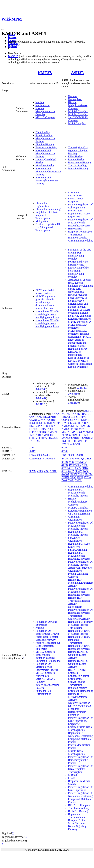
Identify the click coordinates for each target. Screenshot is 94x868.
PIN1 (41, 426)
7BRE (53, 471)
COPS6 (65, 420)
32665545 (41, 389)
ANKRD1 (76, 414)
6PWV (78, 471)
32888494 (41, 398)
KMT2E (66, 429)
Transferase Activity (46, 147)
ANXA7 (33, 417)
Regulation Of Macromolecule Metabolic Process (78, 493)
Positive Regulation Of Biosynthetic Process (80, 611)
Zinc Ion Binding (45, 144)
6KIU (71, 468)
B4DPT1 (66, 459)
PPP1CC (66, 435)
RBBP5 (42, 429)
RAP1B (33, 429)
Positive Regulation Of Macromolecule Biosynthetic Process (80, 223)
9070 (64, 448)
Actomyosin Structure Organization (80, 569)
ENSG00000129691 (72, 455)
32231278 (41, 404)
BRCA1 (66, 417)
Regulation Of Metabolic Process (78, 533)
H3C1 (32, 423)
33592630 (73, 403)
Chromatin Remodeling (48, 209)
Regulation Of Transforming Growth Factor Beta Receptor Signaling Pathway (47, 635)
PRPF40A (50, 426)
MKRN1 (66, 432)
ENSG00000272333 (40, 455)
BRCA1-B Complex (79, 805)
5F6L (85, 465)
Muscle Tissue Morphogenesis (76, 752)
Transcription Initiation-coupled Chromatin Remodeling (81, 238)
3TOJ (78, 462)
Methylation (42, 221)
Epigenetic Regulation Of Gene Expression (80, 512)
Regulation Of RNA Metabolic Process (79, 632)
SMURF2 (87, 438)
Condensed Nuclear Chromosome (79, 677)
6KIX (64, 471)
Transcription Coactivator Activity (79, 617)
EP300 (74, 423)
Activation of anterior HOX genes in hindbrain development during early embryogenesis (80, 286)
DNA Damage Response (76, 200)
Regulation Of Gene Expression (79, 215)
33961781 (13, 45)
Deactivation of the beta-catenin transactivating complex (78, 272)
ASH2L (77, 73)
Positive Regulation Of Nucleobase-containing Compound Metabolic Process (80, 797)
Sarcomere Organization (75, 539)
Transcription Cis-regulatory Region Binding (78, 150)
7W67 (80, 477)
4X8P (72, 465)
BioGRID (13, 56)
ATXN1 (33, 420)
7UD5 (73, 477)
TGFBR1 (66, 441)
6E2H (65, 468)
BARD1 (86, 414)
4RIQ (84, 462)
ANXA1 (56, 414)
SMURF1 (76, 438)
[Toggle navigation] (3, 30)
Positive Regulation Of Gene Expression (80, 788)
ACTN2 (66, 414)
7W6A (87, 477)
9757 (31, 448)
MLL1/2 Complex (45, 117)
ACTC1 (88, 411)
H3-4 (81, 423)
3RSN (65, 462)
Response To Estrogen (80, 232)
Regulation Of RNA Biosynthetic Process (79, 647)
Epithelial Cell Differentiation (43, 692)
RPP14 (32, 432)
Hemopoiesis (75, 229)
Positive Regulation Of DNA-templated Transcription (48, 227)
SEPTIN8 (42, 432)
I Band (72, 778)
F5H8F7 (76, 459)
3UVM (33, 471)
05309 (65, 451)
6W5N (73, 474)
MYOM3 (88, 432)
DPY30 (65, 423)
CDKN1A (43, 420)
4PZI (47, 471)
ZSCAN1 (75, 444)
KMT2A (66, 426)
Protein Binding (44, 135)
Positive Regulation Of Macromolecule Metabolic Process (80, 526)
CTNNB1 (75, 420)
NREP (56, 423)
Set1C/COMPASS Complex (78, 119)
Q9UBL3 (86, 459)
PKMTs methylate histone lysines (45, 292)
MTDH (48, 423)
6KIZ (71, 471)
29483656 (73, 394)
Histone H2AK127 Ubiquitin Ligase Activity (78, 655)
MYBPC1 (77, 432)
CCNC (74, 417)
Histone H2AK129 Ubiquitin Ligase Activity (78, 664)
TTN (75, 441)
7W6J (71, 480)
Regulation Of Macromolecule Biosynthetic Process (47, 667)
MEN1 (75, 429)
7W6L (79, 480)
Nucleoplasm (42, 105)
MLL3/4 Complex (78, 114)
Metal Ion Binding (45, 165)
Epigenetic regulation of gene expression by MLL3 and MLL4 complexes (80, 323)
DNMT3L (86, 420)
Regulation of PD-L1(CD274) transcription (78, 352)
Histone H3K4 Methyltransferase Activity (45, 153)
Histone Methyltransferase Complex (45, 111)
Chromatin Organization (42, 205)
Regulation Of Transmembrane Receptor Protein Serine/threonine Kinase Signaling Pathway (77, 822)
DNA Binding (43, 132)
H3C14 (40, 423)
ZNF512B (34, 441)
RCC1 (50, 429)
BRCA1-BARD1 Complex (77, 671)
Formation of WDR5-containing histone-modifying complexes (47, 314)
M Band (72, 775)
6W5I (85, 471)
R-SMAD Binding (78, 811)
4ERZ (40, 471)
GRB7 (53, 420)
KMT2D (85, 426)
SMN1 (46, 435)
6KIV (78, 468)
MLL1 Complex (77, 123)
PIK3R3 (33, 426)
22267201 (82, 388)
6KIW (85, 468)
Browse (12, 37)
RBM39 (85, 435)
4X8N (65, 465)
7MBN (65, 477)
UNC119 (83, 441)
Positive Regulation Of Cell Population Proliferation (80, 208)
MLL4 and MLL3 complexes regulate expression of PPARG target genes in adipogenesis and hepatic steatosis (80, 338)
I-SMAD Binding (77, 550)
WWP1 (65, 444)
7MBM (89, 474)
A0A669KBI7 (36, 459)
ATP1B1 (52, 417)
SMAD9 (66, 438)
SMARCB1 (35, 435)
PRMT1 (76, 435)
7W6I (64, 480)
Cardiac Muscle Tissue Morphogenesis (80, 728)
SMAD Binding (77, 682)
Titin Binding (75, 628)
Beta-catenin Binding (79, 162)
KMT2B (45, 73)
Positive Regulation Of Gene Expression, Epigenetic (48, 646)
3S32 (71, 462)
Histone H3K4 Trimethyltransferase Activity (47, 180)
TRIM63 (43, 438)
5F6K (78, 465)
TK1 (52, 435)
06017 (32, 451)
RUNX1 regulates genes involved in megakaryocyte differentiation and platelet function (45, 302)
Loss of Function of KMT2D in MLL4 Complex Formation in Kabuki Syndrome (80, 362)
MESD (83, 429)
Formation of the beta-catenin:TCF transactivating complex (80, 254)
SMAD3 (52, 432)
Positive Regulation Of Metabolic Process (80, 563)
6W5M (65, 474)
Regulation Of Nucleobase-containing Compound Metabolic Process (80, 737)
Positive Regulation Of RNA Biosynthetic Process (80, 760)
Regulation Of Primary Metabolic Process (80, 623)
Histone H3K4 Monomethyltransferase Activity (48, 171)
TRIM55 (33, 438)
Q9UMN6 (50, 459)
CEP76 (82, 417)
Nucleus (40, 102)
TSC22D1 (54, 438)
